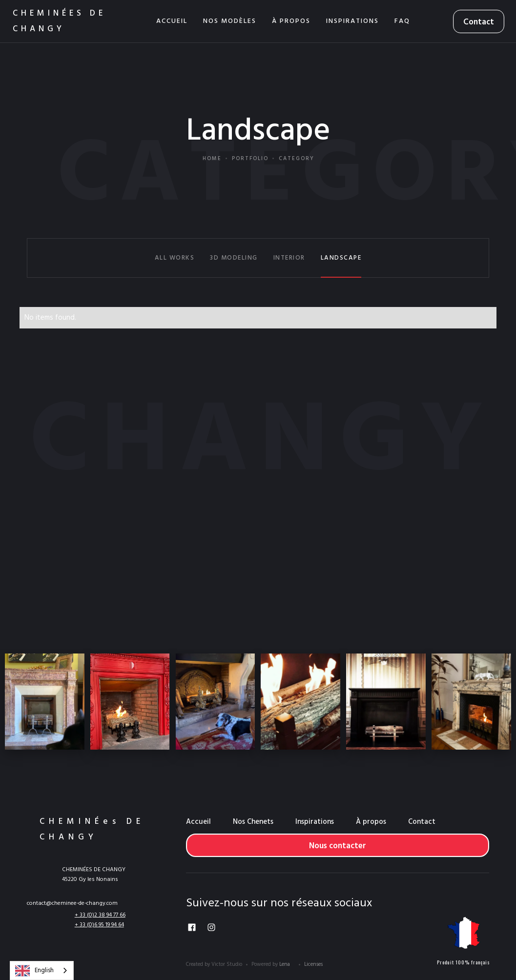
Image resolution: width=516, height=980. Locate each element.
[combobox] (42, 970)
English (34, 971)
